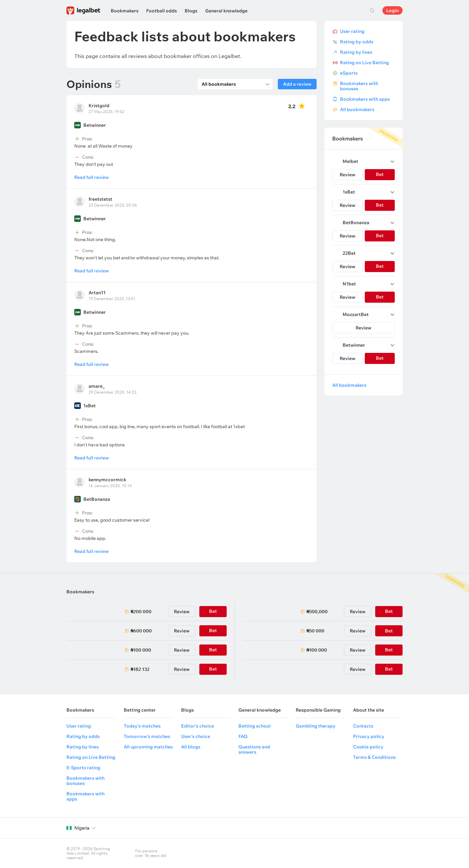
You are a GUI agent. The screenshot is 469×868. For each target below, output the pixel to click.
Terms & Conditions (374, 757)
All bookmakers (357, 109)
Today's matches (142, 726)
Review (348, 175)
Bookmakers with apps (365, 99)
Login (392, 10)
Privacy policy (369, 736)
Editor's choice (198, 726)
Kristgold (99, 106)
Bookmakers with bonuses (359, 86)
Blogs (191, 11)
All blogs (191, 747)
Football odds (162, 11)
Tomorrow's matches (147, 736)
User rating (352, 31)
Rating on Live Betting (364, 63)
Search (372, 10)
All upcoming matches (148, 747)
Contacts (363, 726)
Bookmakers (125, 11)
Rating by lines (356, 52)
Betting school (255, 726)
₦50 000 (315, 631)
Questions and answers (254, 749)
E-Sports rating (83, 768)
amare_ (97, 386)
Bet (389, 631)
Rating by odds (357, 42)
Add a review (297, 84)
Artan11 (97, 293)
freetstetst (100, 199)
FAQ (243, 736)
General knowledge (226, 11)
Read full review (92, 177)
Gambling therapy (316, 726)
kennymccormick (107, 480)
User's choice (196, 736)
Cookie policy (368, 747)
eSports (349, 73)
